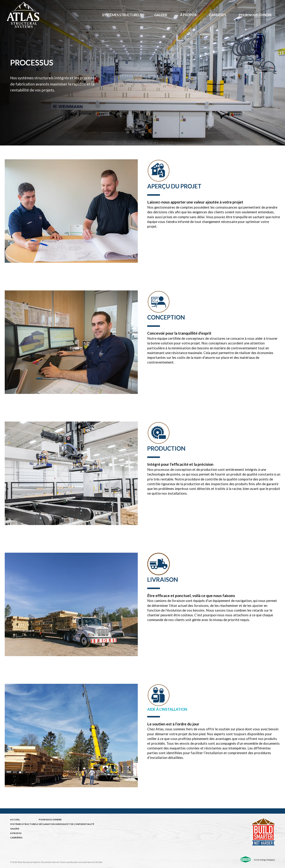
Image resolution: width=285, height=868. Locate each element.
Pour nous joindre (255, 15)
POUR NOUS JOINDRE (50, 820)
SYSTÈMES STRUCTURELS (24, 824)
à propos (188, 15)
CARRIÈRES (16, 838)
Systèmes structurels (122, 15)
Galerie (161, 15)
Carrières (218, 15)
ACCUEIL (15, 820)
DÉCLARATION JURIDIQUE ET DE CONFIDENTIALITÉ (66, 824)
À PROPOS (16, 833)
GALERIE (15, 829)
